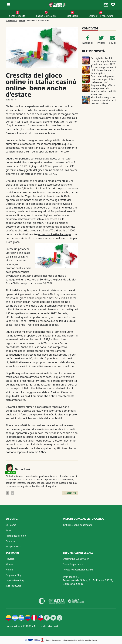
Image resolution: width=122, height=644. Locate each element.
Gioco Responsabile (73, 564)
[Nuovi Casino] (57, 5)
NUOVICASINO (11, 21)
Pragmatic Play (13, 575)
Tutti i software (14, 586)
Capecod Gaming (15, 580)
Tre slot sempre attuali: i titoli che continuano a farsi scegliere (103, 70)
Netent (9, 570)
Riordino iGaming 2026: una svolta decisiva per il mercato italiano (103, 100)
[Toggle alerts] (106, 5)
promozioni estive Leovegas (55, 234)
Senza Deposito (17, 16)
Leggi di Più (70, 493)
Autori (9, 530)
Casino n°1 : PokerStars (101, 16)
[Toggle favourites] (113, 5)
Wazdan (10, 564)
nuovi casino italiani (44, 133)
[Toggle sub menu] (8, 5)
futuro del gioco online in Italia (39, 414)
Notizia (22, 21)
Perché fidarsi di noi (16, 536)
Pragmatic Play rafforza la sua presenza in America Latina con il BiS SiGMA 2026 (103, 90)
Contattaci (11, 541)
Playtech (10, 559)
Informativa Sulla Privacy (76, 559)
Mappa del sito (13, 547)
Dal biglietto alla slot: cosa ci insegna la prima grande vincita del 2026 (103, 61)
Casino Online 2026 (46, 16)
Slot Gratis (72, 16)
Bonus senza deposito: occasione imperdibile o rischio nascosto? (103, 79)
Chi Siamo (11, 525)
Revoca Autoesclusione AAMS (78, 570)
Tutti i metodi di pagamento (77, 525)
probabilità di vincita (91, 640)
